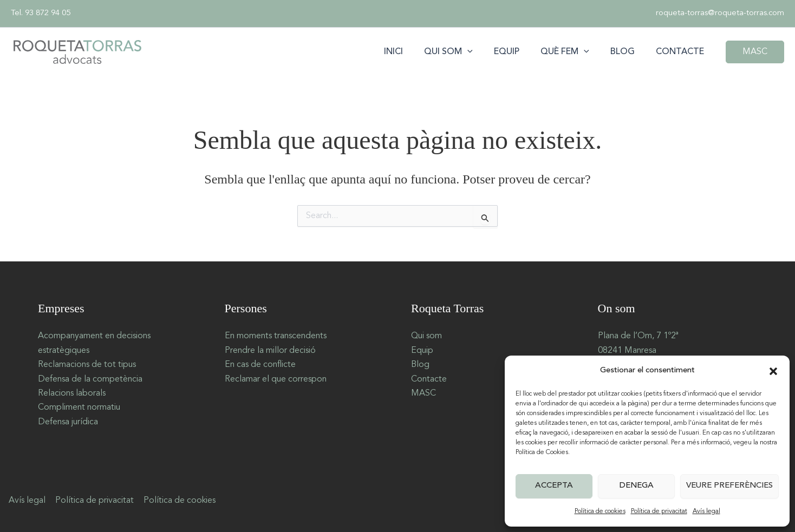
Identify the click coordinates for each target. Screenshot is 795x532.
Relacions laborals (72, 393)
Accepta (554, 486)
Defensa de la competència (90, 379)
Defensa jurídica (68, 422)
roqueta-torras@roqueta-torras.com (720, 13)
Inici (415, 52)
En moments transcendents (276, 336)
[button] (773, 371)
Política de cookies (600, 511)
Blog (628, 52)
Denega (637, 486)
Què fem (575, 52)
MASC (423, 393)
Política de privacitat (659, 511)
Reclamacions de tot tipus (87, 365)
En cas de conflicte (260, 365)
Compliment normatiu (79, 408)
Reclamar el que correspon (276, 379)
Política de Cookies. (543, 452)
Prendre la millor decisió (270, 351)
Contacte (682, 52)
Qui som (466, 52)
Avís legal (706, 511)
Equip (520, 52)
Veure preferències (729, 486)
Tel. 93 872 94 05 (41, 13)
